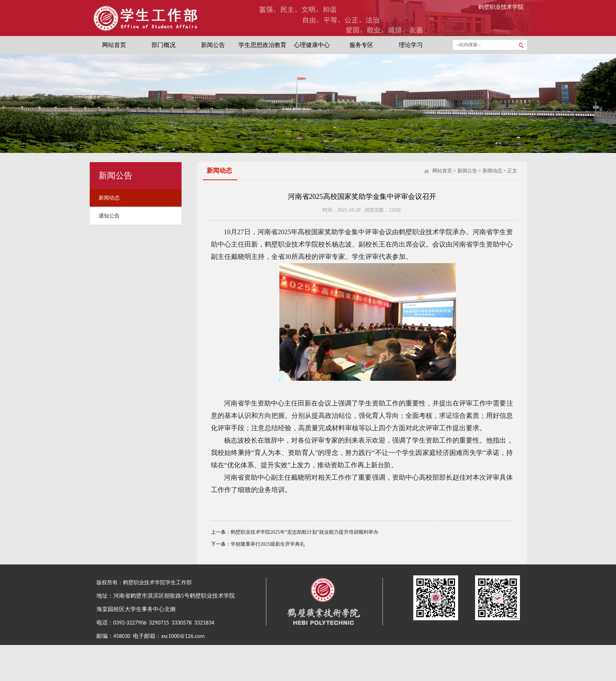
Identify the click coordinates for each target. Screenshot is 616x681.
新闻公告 (213, 45)
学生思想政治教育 (262, 45)
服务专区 (361, 45)
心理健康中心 (312, 45)
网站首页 (114, 45)
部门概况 (164, 45)
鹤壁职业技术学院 (501, 7)
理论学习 (411, 45)
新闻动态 (109, 198)
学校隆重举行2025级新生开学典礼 (268, 544)
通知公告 (109, 216)
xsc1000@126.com (183, 636)
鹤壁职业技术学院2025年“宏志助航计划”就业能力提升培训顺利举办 (304, 532)
